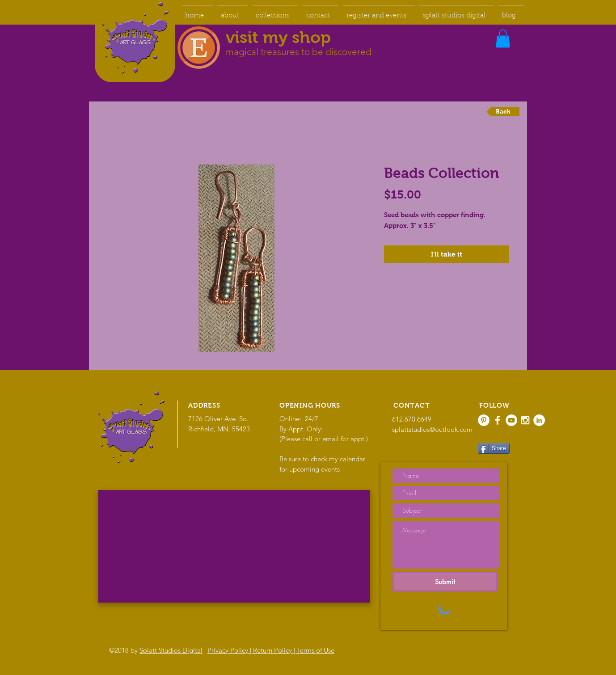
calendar (352, 459)
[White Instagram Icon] (525, 420)
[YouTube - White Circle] (511, 420)
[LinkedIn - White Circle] (539, 420)
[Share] (494, 448)
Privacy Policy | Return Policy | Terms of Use (271, 650)
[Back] (503, 112)
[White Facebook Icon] (498, 420)
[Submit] (445, 582)
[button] (503, 39)
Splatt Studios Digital (171, 650)
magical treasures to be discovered (299, 52)
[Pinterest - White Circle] (484, 420)
